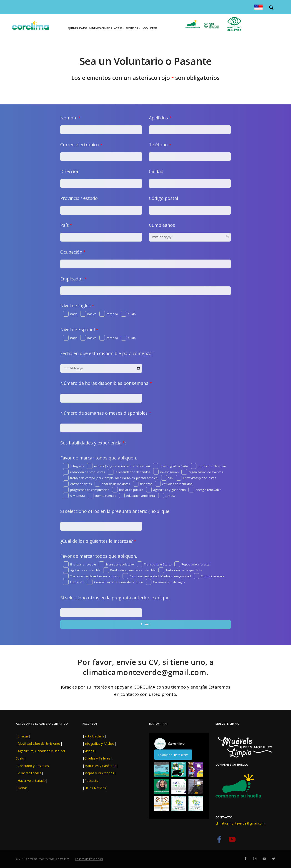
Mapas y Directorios (99, 773)
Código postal (163, 198)
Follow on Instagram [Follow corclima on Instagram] (173, 755)
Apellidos (160, 118)
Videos (89, 751)
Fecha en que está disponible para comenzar (107, 353)
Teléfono (160, 145)
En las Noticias (95, 788)
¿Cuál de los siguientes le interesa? (98, 541)
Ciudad (156, 171)
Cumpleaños (162, 225)
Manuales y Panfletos (100, 766)
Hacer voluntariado (32, 781)
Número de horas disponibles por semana (106, 383)
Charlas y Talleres (97, 758)
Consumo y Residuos (33, 766)
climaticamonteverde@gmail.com (240, 823)
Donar (22, 788)
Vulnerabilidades (30, 773)
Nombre (71, 118)
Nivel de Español (79, 329)
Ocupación (73, 252)
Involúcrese (149, 28)
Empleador (73, 279)
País (66, 225)
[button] (162, 769)
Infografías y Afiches (99, 743)
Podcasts (91, 781)
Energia (23, 736)
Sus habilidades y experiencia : (93, 443)
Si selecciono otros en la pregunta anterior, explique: (115, 511)
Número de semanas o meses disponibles (106, 413)
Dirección (70, 171)
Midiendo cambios (101, 28)
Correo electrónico (81, 145)
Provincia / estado (79, 198)
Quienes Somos (78, 28)
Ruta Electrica (94, 736)
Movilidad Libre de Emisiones (39, 743)
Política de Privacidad (89, 859)
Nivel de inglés (77, 306)
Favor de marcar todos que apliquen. (99, 458)
